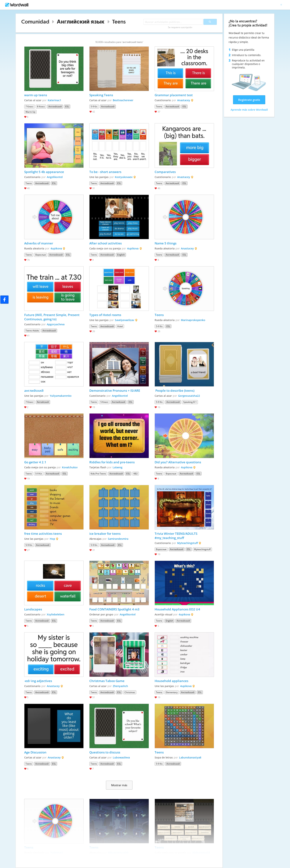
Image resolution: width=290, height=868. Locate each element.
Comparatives (165, 172)
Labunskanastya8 (190, 757)
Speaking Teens (101, 95)
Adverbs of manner (39, 243)
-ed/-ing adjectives (38, 681)
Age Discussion (35, 752)
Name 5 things (166, 243)
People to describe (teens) (174, 391)
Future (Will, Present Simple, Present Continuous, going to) (52, 317)
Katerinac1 (54, 100)
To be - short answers (105, 172)
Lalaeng (118, 467)
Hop (52, 539)
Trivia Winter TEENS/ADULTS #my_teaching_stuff (176, 536)
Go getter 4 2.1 (35, 462)
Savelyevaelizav (124, 320)
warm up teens (36, 95)
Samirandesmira (118, 539)
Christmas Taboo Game (107, 681)
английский (34, 391)
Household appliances (171, 681)
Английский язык (81, 22)
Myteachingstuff (188, 543)
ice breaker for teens (105, 534)
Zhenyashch (120, 686)
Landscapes (33, 609)
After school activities (106, 243)
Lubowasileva (121, 757)
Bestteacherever (123, 100)
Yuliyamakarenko (61, 396)
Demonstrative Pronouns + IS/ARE (115, 391)
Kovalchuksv (70, 467)
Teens (119, 22)
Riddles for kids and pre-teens (112, 462)
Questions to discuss (105, 752)
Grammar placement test (174, 95)
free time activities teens (43, 534)
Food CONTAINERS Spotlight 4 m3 (114, 609)
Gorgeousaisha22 (189, 396)
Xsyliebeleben (56, 614)
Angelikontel (55, 177)
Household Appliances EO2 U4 (177, 609)
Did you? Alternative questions (178, 462)
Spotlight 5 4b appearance (44, 172)
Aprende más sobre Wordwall (249, 110)
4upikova (56, 248)
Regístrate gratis (249, 100)
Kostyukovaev (124, 177)
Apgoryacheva (56, 324)
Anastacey (184, 100)
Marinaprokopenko (193, 320)
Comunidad (35, 22)
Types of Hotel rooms (105, 315)
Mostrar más (119, 785)
